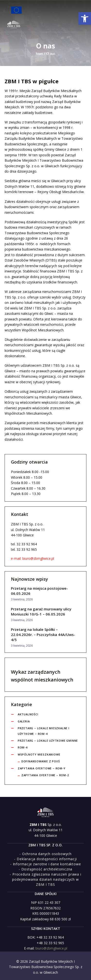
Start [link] (39, 54)
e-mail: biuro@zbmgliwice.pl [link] (33, 558)
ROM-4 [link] (23, 747)
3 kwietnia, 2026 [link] (22, 599)
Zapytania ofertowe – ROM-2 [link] (45, 775)
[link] (85, 19)
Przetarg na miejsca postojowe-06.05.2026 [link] (39, 591)
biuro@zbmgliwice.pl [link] (51, 948)
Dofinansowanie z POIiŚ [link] (41, 761)
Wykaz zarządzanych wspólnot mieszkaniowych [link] (42, 676)
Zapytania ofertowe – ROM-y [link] (42, 768)
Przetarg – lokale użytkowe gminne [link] (48, 741)
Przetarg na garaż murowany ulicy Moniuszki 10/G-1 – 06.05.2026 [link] (41, 611)
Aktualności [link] (28, 714)
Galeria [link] (24, 721)
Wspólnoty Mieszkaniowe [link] (39, 754)
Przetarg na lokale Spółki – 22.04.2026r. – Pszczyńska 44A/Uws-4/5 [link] (43, 635)
